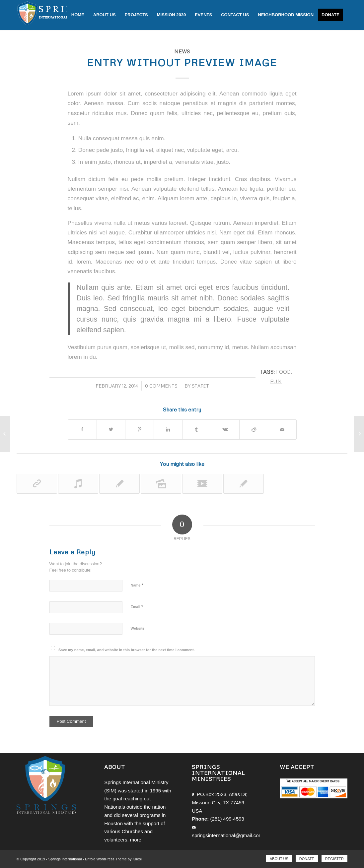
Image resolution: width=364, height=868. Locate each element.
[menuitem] (78, 15)
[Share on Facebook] (82, 430)
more (136, 840)
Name (137, 585)
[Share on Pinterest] (140, 430)
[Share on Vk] (225, 430)
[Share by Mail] (282, 430)
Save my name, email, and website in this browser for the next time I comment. (127, 650)
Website (138, 628)
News (182, 51)
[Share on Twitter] (111, 430)
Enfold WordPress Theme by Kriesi (113, 859)
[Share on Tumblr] (197, 430)
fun (276, 381)
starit (200, 386)
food (283, 372)
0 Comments (161, 386)
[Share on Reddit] (254, 430)
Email (137, 607)
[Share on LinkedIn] (168, 430)
